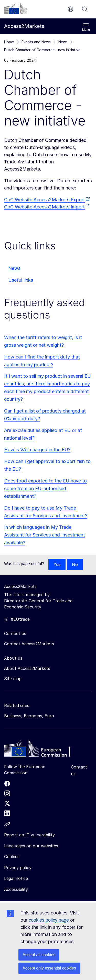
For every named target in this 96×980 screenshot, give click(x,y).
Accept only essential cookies (49, 968)
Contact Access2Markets (29, 644)
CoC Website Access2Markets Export (45, 200)
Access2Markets (20, 586)
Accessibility (16, 889)
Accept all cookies (39, 955)
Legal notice (16, 878)
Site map (13, 679)
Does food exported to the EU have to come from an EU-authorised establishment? (45, 488)
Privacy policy (18, 868)
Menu (86, 27)
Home (9, 42)
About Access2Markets (27, 668)
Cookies (12, 857)
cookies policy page (49, 920)
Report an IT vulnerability (29, 835)
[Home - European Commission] (41, 750)
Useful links (21, 280)
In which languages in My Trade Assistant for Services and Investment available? (45, 535)
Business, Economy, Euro (29, 716)
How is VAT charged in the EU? (37, 450)
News (14, 268)
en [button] (70, 9)
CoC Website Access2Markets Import (44, 207)
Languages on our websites (31, 846)
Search (85, 9)
